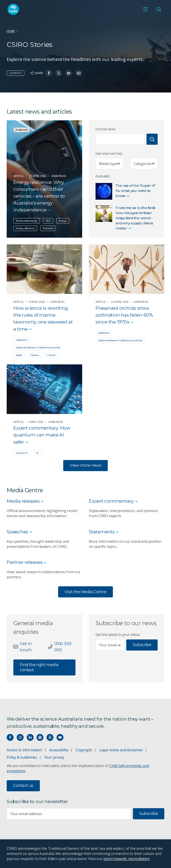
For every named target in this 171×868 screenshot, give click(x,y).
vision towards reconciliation (127, 859)
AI (37, 453)
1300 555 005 (63, 647)
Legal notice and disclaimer (121, 750)
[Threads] (50, 737)
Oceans (34, 355)
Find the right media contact (39, 668)
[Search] (152, 139)
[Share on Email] (79, 73)
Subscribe (142, 645)
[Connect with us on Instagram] (20, 737)
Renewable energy (27, 221)
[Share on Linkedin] (69, 73)
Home (11, 31)
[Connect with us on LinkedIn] (30, 737)
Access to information (24, 750)
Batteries (48, 228)
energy (63, 221)
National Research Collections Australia (38, 347)
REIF (48, 221)
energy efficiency (25, 228)
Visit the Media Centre (85, 592)
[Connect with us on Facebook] (10, 737)
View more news (85, 465)
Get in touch (26, 647)
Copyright (84, 750)
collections (22, 340)
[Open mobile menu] (145, 10)
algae (19, 355)
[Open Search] (159, 10)
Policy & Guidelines (22, 757)
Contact (15, 73)
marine (51, 355)
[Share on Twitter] (59, 73)
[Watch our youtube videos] (60, 737)
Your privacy (54, 757)
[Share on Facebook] (49, 73)
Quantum (22, 453)
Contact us (23, 786)
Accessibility (59, 750)
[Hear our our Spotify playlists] (40, 737)
